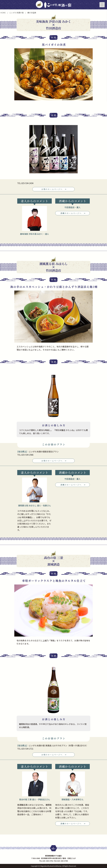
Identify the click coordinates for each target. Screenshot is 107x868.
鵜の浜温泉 (32, 13)
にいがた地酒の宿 (17, 13)
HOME (3, 13)
